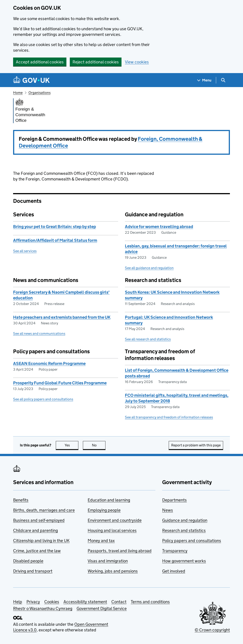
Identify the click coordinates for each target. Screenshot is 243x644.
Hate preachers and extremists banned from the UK (62, 317)
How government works (184, 561)
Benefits (21, 500)
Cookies (52, 602)
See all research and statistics (148, 339)
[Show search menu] (223, 80)
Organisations (40, 93)
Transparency (175, 551)
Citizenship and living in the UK (41, 541)
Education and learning (109, 500)
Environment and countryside (115, 520)
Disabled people (28, 561)
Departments (174, 500)
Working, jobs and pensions (113, 571)
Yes (72, 445)
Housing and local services (112, 530)
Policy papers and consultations (192, 541)
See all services (25, 251)
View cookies (137, 62)
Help (18, 602)
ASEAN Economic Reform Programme (49, 364)
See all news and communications (39, 334)
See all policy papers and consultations (43, 399)
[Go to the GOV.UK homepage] (31, 80)
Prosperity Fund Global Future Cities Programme (60, 383)
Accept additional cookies (40, 62)
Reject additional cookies (96, 62)
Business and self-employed (39, 520)
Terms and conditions (150, 602)
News (168, 510)
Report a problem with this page (196, 445)
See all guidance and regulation (149, 268)
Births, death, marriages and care (44, 510)
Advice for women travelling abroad (159, 227)
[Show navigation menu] (204, 80)
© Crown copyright (212, 630)
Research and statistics (184, 530)
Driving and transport (33, 571)
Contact (119, 602)
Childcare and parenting (35, 530)
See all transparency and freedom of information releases (169, 417)
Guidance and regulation (185, 520)
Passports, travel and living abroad (120, 551)
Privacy (33, 602)
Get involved (174, 571)
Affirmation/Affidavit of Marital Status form (55, 240)
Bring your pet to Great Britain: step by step (55, 227)
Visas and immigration (108, 561)
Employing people (104, 510)
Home (18, 93)
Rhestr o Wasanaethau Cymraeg (43, 608)
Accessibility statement (85, 602)
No (99, 445)
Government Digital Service (102, 608)
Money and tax (101, 541)
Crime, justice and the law (37, 551)
